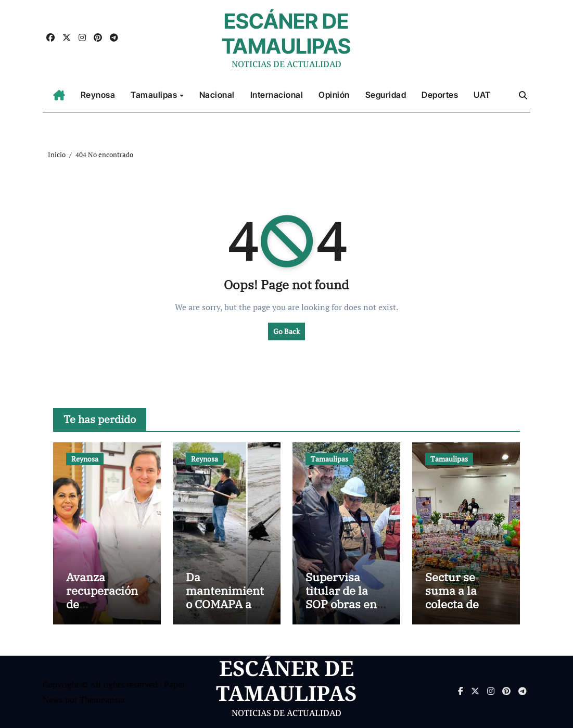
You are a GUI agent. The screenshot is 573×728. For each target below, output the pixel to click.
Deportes (440, 95)
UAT (482, 95)
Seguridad (386, 95)
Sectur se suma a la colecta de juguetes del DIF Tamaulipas (458, 611)
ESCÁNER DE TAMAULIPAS (286, 34)
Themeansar (102, 699)
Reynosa (98, 95)
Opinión (334, 95)
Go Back (286, 331)
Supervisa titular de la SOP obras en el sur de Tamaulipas (341, 604)
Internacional (277, 95)
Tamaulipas (155, 95)
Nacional (217, 95)
